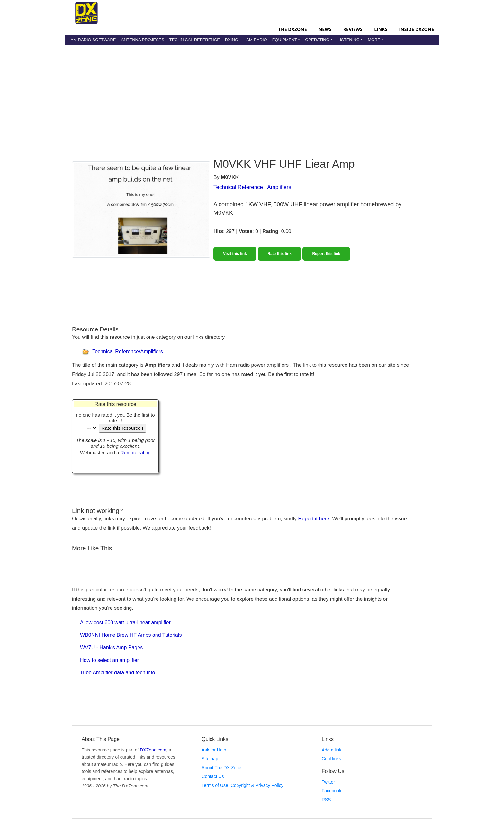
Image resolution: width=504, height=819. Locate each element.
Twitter (328, 782)
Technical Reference (195, 40)
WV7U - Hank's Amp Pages (111, 648)
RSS (326, 800)
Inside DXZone (417, 29)
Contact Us (213, 776)
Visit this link (235, 254)
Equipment (285, 40)
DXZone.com (153, 750)
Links (381, 29)
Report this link (326, 254)
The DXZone (292, 29)
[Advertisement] (252, 96)
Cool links (332, 759)
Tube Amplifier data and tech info (117, 673)
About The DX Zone (221, 768)
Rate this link (279, 254)
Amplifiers (279, 187)
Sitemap (210, 759)
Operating (317, 40)
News (325, 29)
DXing (232, 40)
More (374, 40)
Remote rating (136, 452)
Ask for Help (214, 750)
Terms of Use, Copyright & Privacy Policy (242, 785)
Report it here (314, 519)
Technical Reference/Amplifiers (128, 352)
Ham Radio (255, 40)
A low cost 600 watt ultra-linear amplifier (125, 622)
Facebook (332, 791)
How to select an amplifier (109, 660)
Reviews (353, 29)
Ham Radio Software (92, 40)
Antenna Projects (142, 40)
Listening (349, 40)
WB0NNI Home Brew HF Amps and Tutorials (131, 635)
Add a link (332, 750)
